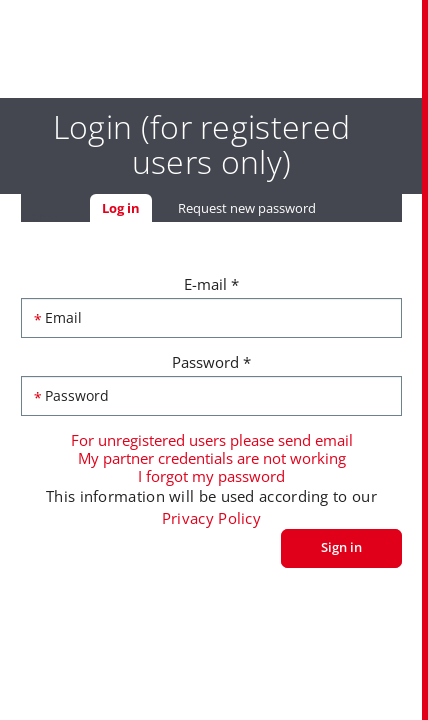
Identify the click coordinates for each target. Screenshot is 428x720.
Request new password (247, 208)
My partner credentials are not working (212, 458)
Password (211, 362)
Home (39, 216)
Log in (127, 208)
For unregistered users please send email (212, 440)
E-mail (211, 284)
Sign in (341, 547)
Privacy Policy (211, 518)
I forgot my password (211, 476)
